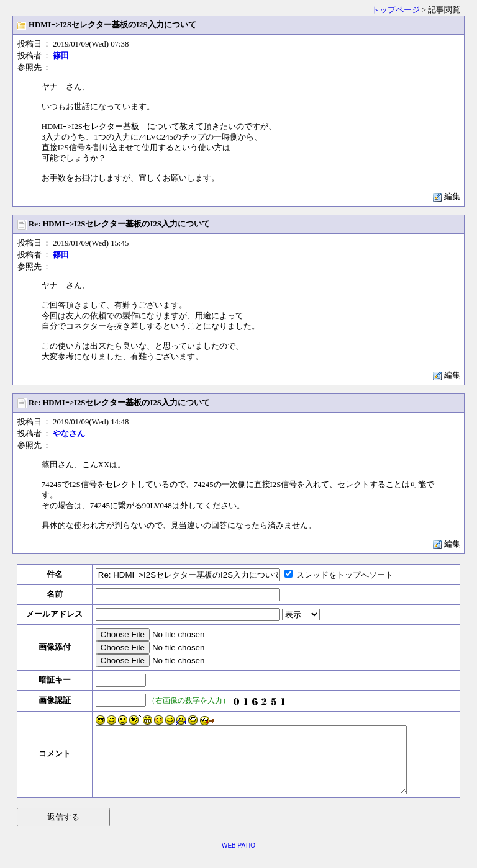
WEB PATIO (238, 858)
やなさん (69, 434)
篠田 (61, 56)
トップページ (396, 10)
